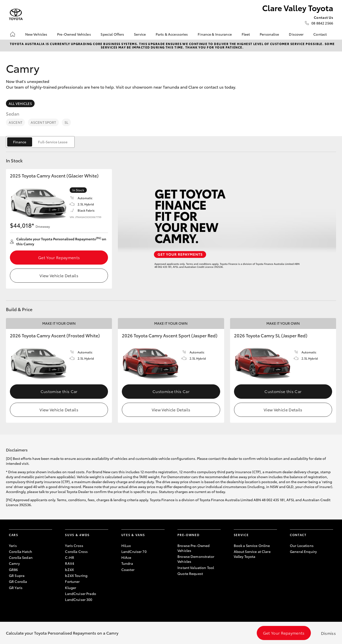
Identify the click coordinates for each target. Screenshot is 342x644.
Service (140, 34)
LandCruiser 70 (134, 551)
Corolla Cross (76, 551)
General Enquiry (303, 551)
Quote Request (190, 573)
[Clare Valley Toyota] (16, 14)
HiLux (126, 545)
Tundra (127, 563)
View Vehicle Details (59, 275)
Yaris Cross (74, 545)
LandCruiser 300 (79, 599)
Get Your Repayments (59, 257)
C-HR (70, 557)
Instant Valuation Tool (196, 568)
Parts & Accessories (172, 34)
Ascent (15, 122)
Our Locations (302, 545)
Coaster (128, 570)
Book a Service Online (252, 545)
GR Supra (17, 575)
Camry (14, 563)
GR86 (13, 570)
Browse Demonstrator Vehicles (196, 559)
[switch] (40, 142)
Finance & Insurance (215, 34)
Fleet (246, 34)
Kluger (71, 588)
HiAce (126, 557)
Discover (296, 34)
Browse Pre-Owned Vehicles (193, 548)
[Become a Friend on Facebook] (293, 567)
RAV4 (70, 563)
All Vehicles (20, 103)
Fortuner (72, 581)
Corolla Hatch (21, 551)
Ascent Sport (43, 122)
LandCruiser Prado (80, 594)
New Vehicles (36, 34)
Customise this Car (59, 391)
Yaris (13, 545)
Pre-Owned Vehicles (74, 34)
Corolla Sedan (21, 557)
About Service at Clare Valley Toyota (252, 554)
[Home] (13, 34)
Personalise (269, 34)
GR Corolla (18, 581)
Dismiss (328, 633)
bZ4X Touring (76, 575)
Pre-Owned (188, 535)
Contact (320, 34)
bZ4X (69, 570)
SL (66, 122)
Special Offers (112, 34)
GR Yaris (16, 588)
